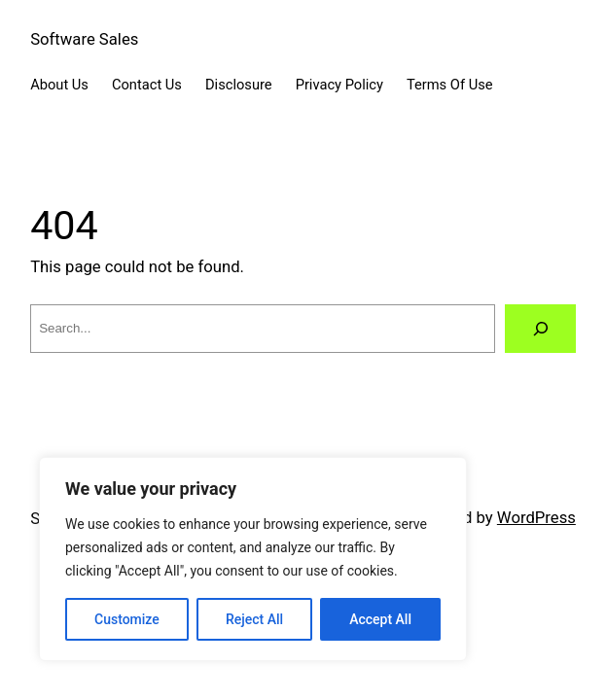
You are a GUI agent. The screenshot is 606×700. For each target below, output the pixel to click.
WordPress (536, 518)
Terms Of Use (450, 85)
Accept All (380, 619)
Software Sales (84, 39)
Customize (127, 619)
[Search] (540, 329)
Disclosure (239, 85)
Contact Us (147, 85)
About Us (59, 85)
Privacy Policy (339, 85)
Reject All (254, 619)
